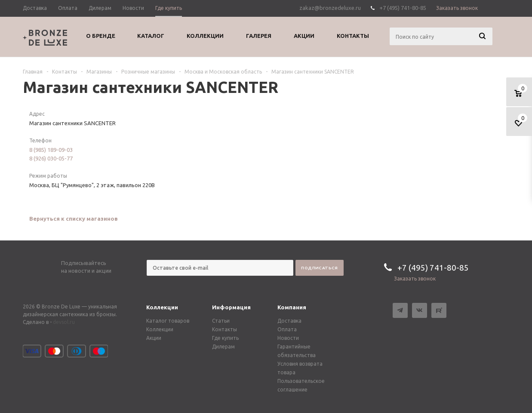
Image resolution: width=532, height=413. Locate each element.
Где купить (225, 338)
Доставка (289, 321)
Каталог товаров (168, 321)
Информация (231, 307)
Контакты (224, 329)
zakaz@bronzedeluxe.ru (330, 8)
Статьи (221, 321)
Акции (154, 338)
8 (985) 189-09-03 (51, 150)
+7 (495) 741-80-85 (403, 8)
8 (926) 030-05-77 (51, 158)
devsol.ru (64, 322)
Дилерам (223, 347)
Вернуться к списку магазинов (74, 219)
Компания (292, 307)
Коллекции (162, 307)
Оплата (287, 329)
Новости (288, 338)
